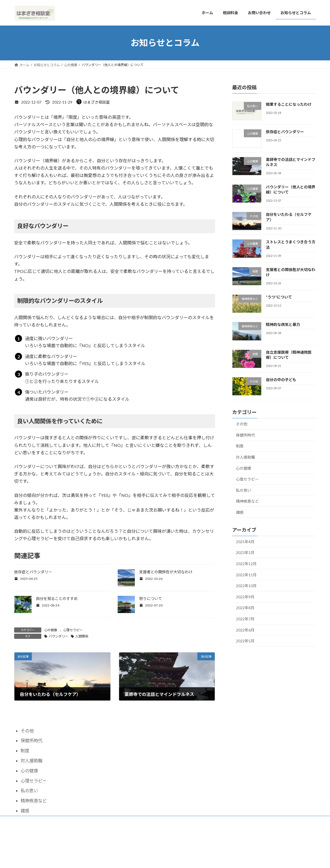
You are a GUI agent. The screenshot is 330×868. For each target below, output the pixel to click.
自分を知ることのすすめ (57, 598)
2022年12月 (246, 564)
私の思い (244, 490)
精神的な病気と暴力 (283, 324)
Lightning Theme (164, 843)
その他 (242, 424)
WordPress (136, 843)
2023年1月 (245, 553)
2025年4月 (245, 541)
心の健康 (51, 630)
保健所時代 (245, 435)
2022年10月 (246, 586)
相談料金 (46, 821)
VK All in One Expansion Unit (200, 843)
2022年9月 (245, 597)
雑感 (240, 512)
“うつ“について (279, 297)
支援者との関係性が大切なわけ (166, 572)
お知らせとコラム (107, 821)
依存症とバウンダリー (33, 572)
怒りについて (151, 598)
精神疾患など (247, 501)
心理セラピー (73, 630)
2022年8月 (245, 608)
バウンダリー (58, 636)
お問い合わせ (73, 821)
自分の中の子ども (281, 380)
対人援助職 (245, 457)
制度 (240, 446)
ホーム (24, 821)
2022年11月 (246, 575)
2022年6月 (245, 630)
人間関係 (82, 636)
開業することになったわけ (289, 104)
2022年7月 (245, 619)
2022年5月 (245, 641)
